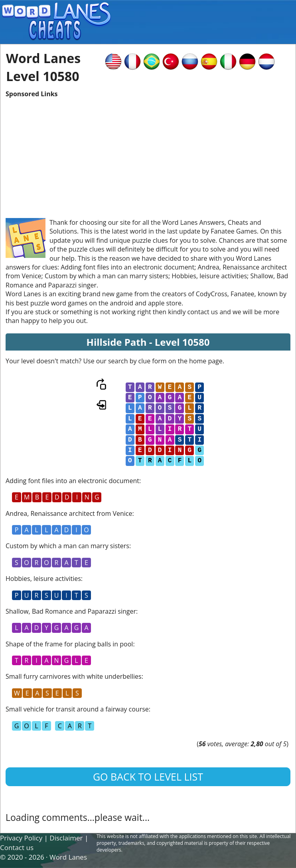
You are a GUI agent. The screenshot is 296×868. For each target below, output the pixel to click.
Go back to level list (148, 777)
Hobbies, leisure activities (43, 579)
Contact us (17, 847)
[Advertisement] (148, 154)
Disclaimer (66, 838)
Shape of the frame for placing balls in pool (69, 644)
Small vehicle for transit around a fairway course (77, 709)
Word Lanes (68, 857)
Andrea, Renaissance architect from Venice (69, 513)
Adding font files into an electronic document (72, 481)
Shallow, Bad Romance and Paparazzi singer (71, 611)
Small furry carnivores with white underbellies (74, 676)
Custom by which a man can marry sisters (67, 546)
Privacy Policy (21, 838)
